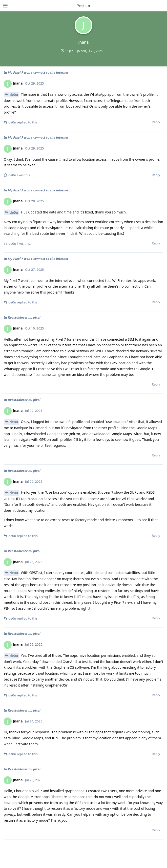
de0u (14, 95)
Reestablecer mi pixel (24, 317)
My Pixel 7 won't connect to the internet (38, 72)
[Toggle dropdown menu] (83, 6)
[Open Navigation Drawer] (5, 6)
